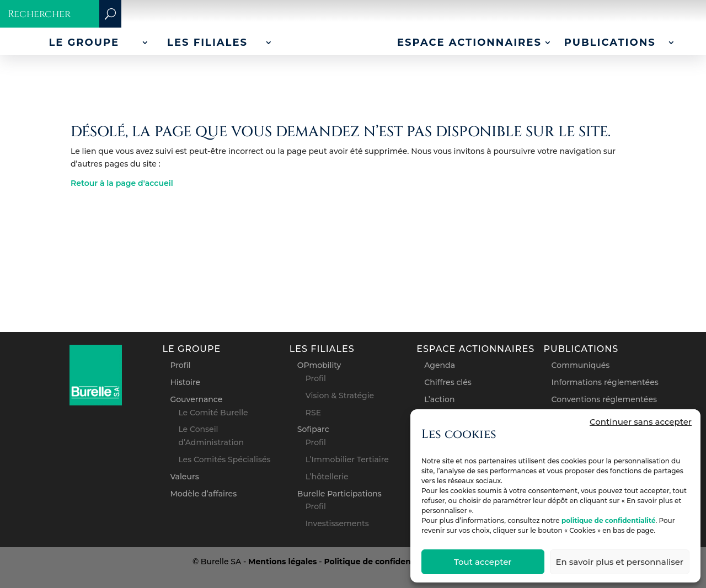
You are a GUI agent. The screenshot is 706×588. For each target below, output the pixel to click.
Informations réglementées (605, 382)
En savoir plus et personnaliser (620, 562)
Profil (180, 365)
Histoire (185, 382)
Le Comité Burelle (213, 413)
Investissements (337, 523)
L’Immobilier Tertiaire (347, 459)
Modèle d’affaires (203, 494)
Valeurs (184, 477)
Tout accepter (483, 562)
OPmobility (319, 365)
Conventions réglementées (604, 399)
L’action (439, 399)
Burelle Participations (339, 494)
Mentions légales (282, 562)
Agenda (440, 365)
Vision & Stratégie (340, 395)
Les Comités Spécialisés (224, 459)
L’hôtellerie (327, 477)
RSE (313, 413)
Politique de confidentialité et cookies (401, 562)
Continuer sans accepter (641, 422)
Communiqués (581, 365)
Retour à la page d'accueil (122, 183)
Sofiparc (313, 429)
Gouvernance (196, 399)
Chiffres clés (448, 382)
